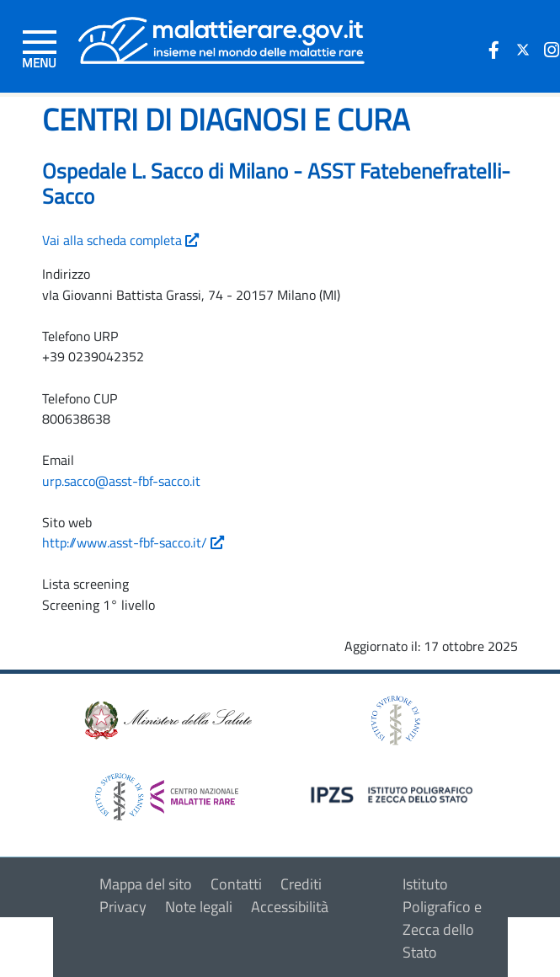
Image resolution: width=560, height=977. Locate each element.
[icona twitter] (523, 50)
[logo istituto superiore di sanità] (394, 719)
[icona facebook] (494, 50)
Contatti (236, 884)
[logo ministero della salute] (167, 719)
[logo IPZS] (394, 793)
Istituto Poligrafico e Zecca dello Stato (442, 918)
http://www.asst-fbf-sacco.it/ (133, 542)
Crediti (301, 884)
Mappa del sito (146, 884)
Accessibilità (290, 907)
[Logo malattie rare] (221, 38)
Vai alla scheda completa (120, 240)
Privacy (123, 907)
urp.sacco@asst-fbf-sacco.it (121, 481)
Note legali (199, 907)
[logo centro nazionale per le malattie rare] (167, 792)
